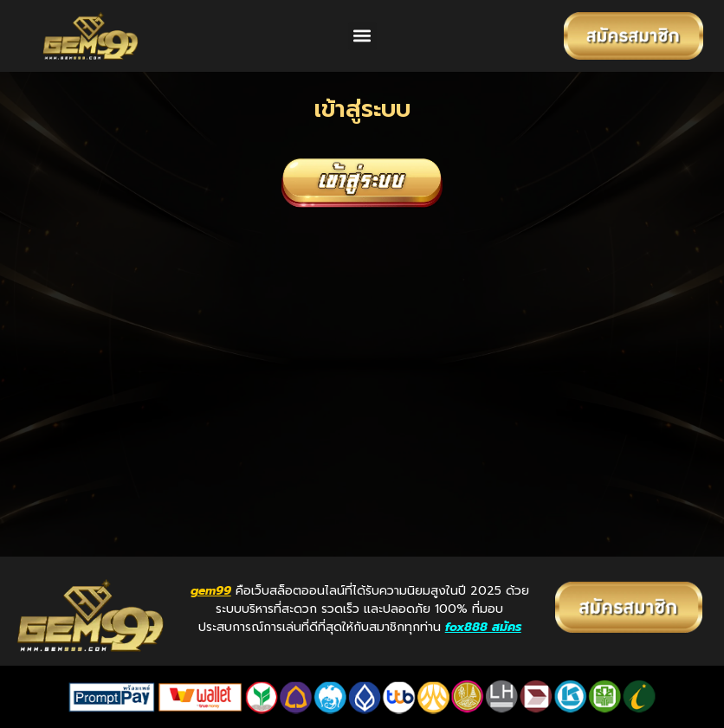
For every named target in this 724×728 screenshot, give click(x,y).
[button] (362, 36)
